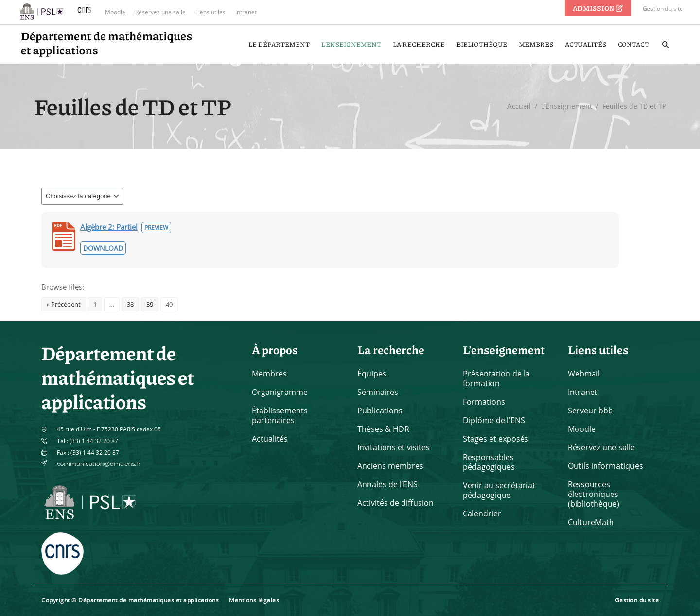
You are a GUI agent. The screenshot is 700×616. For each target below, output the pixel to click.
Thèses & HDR (383, 429)
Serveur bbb (590, 411)
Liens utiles (210, 12)
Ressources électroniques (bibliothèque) (594, 494)
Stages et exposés (496, 439)
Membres (269, 374)
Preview (156, 228)
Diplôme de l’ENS (494, 420)
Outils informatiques (605, 466)
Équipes (372, 374)
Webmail (584, 374)
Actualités (270, 439)
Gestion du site (663, 9)
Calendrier (482, 513)
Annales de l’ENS (387, 484)
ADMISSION (598, 8)
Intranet (246, 12)
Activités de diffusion (395, 503)
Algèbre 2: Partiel (109, 227)
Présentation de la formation (496, 378)
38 (130, 304)
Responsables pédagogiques (489, 462)
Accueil (519, 106)
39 (150, 304)
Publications (380, 411)
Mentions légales (254, 600)
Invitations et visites (394, 447)
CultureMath (591, 522)
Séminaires (378, 392)
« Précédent (64, 304)
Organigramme (280, 392)
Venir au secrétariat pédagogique (499, 490)
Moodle (115, 12)
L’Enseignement (567, 106)
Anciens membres (390, 466)
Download (103, 248)
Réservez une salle (160, 12)
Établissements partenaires (280, 415)
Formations (484, 402)
